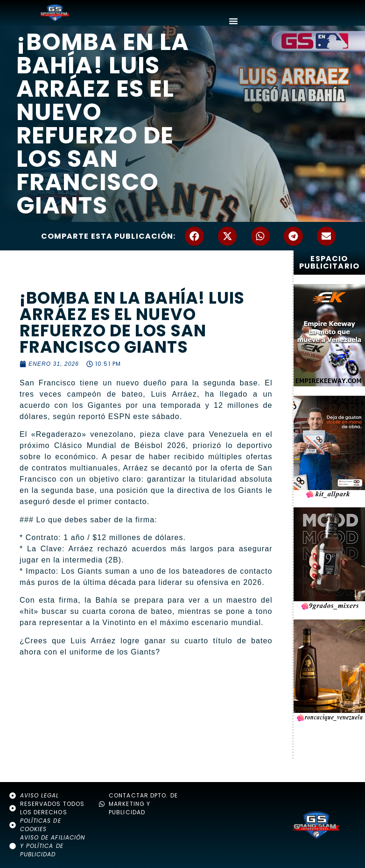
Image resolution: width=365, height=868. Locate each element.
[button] (194, 236)
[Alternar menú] (233, 21)
